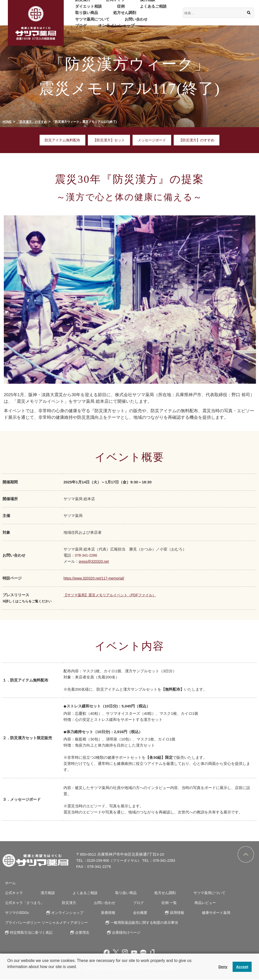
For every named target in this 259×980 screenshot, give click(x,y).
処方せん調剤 (116, 16)
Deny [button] (223, 967)
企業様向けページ (119, 933)
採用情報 (123, 913)
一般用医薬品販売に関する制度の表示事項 (145, 923)
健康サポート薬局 (159, 913)
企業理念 (79, 933)
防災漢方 (79, 3)
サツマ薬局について (154, 16)
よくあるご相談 (137, 9)
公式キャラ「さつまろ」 (23, 903)
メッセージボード (153, 140)
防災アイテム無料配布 (59, 140)
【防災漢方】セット (108, 140)
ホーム (8, 883)
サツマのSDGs (222, 903)
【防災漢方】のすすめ (200, 140)
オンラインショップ (141, 23)
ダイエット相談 (86, 9)
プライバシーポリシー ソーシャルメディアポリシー (47, 923)
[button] (8, 973)
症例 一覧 (153, 903)
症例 (111, 9)
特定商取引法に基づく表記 (30, 933)
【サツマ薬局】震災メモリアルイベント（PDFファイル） (113, 595)
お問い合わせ (84, 23)
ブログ (109, 23)
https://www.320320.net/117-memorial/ (96, 578)
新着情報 (62, 913)
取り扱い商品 (84, 16)
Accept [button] (242, 967)
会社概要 (90, 913)
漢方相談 (131, 3)
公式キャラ (105, 3)
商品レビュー (185, 903)
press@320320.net (95, 562)
